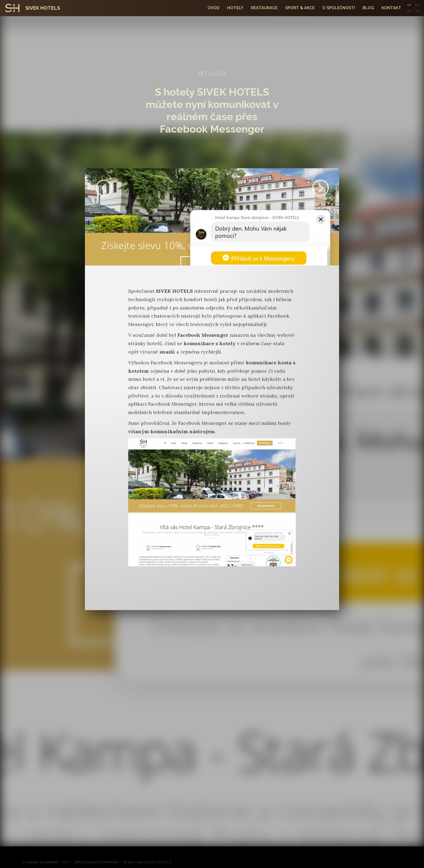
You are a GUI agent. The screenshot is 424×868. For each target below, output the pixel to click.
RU (417, 11)
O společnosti (339, 8)
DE (409, 11)
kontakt (391, 8)
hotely (235, 8)
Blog (368, 8)
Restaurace (264, 8)
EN (417, 5)
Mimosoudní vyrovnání (97, 862)
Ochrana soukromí (40, 862)
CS (409, 5)
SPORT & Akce (300, 8)
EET (66, 862)
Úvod (214, 8)
